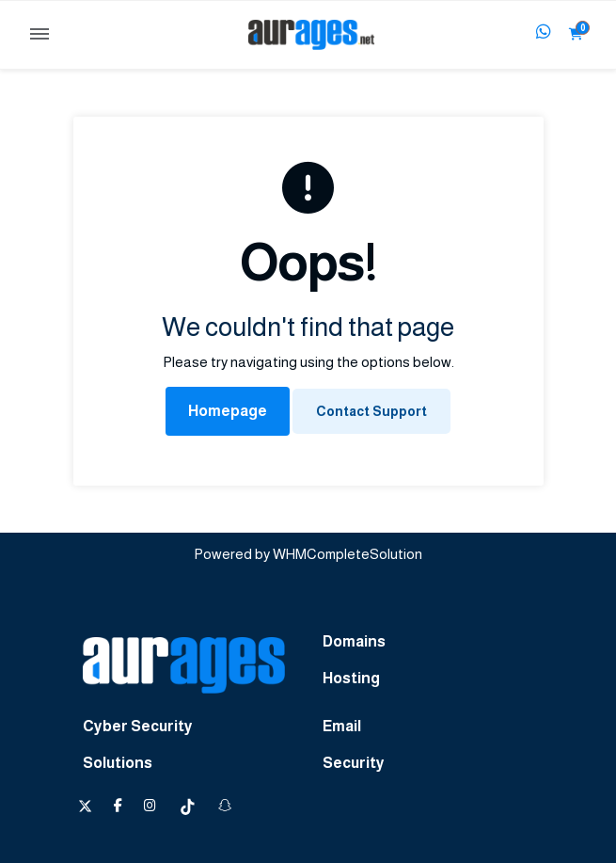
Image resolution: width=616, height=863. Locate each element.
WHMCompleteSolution (347, 554)
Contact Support (371, 411)
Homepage (228, 411)
